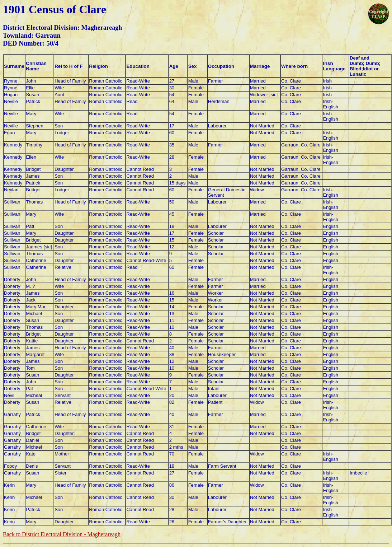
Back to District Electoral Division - (62, 534)
